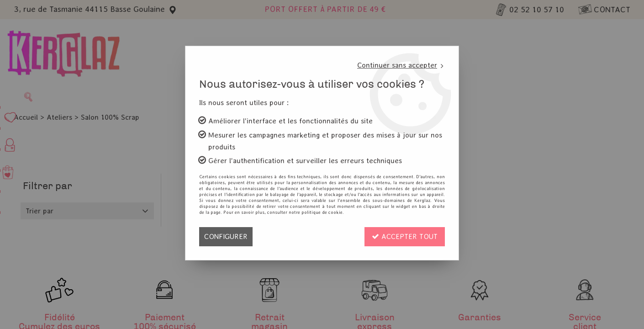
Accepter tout (405, 236)
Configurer (226, 236)
